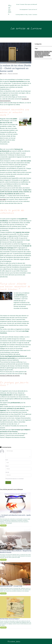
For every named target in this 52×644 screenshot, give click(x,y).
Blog (27, 15)
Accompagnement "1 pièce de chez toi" (28, 9)
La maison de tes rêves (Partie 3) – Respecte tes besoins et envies (16, 552)
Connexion (35, 15)
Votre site (7, 472)
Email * (7, 460)
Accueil (18, 4)
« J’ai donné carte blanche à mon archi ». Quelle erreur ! (15, 516)
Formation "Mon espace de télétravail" (29, 4)
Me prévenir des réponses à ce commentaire (14, 479)
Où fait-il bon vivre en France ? (10, 619)
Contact (30, 15)
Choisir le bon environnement (15, 435)
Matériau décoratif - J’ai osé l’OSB (11, 586)
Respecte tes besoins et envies (15, 437)
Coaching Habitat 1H (20, 15)
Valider (8, 482)
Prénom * (7, 466)
